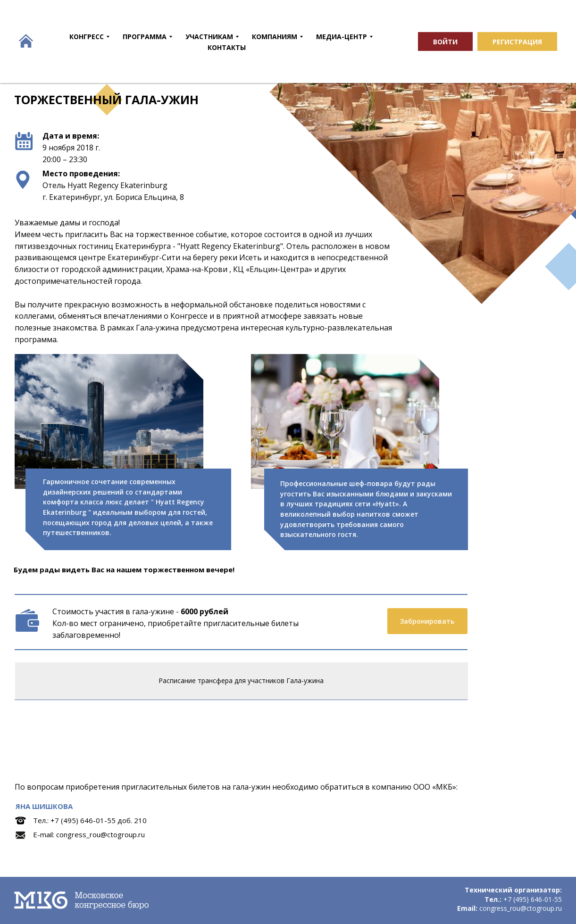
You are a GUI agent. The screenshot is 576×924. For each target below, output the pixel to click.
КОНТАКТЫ (227, 47)
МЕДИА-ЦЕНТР (342, 37)
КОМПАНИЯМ (275, 37)
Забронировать (427, 621)
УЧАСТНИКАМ (209, 37)
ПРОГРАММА (145, 37)
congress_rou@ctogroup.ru (100, 834)
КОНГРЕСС (87, 37)
